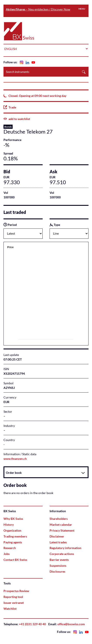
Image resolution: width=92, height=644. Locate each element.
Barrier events (59, 560)
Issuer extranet (14, 603)
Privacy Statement (62, 530)
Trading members (15, 536)
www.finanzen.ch (15, 459)
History (9, 525)
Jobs (7, 554)
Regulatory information (65, 548)
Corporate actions (62, 554)
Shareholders (59, 519)
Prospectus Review (16, 591)
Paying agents (13, 542)
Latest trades (58, 542)
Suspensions (58, 566)
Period (10, 225)
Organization (12, 530)
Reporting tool (13, 597)
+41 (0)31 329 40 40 (32, 624)
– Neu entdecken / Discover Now (38, 9)
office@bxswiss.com (71, 624)
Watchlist (10, 609)
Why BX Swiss (13, 519)
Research (10, 548)
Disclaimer (57, 536)
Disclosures (57, 571)
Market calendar (61, 525)
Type (55, 225)
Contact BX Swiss (15, 560)
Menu (82, 9)
